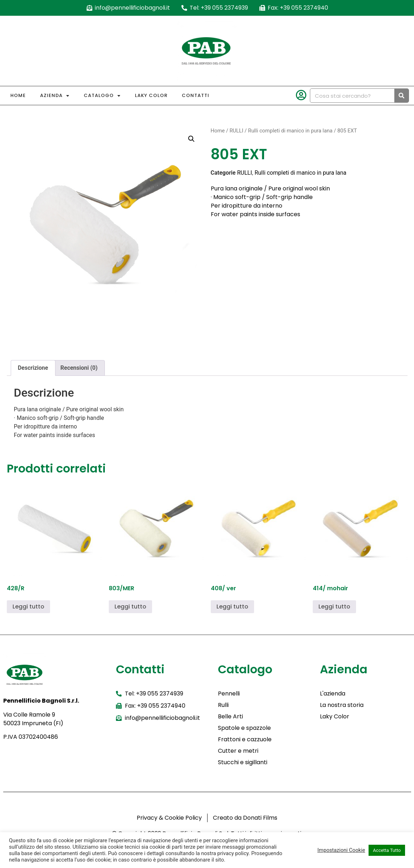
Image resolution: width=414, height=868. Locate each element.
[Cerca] (401, 96)
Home (18, 95)
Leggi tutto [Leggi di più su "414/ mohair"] (334, 607)
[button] (191, 139)
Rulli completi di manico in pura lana (290, 131)
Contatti (196, 95)
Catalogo (102, 96)
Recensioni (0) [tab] (79, 368)
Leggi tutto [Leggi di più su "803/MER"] (130, 607)
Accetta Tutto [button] (387, 850)
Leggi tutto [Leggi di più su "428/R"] (28, 607)
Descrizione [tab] (33, 368)
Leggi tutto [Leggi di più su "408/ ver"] (232, 607)
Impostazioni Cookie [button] (341, 850)
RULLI (236, 131)
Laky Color (151, 95)
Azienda (55, 96)
